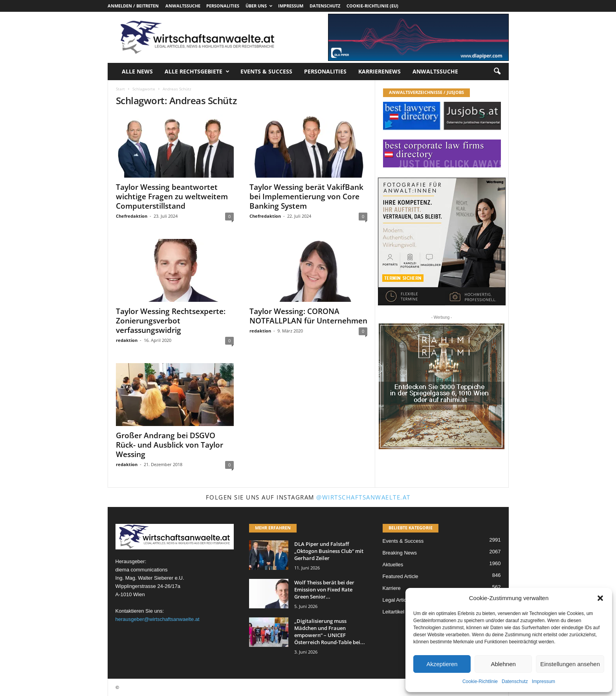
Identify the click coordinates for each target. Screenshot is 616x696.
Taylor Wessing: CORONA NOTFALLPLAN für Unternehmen (308, 316)
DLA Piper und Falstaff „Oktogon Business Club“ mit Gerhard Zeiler (329, 551)
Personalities (223, 6)
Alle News (137, 71)
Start (120, 89)
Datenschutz (515, 681)
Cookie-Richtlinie (480, 681)
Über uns (259, 6)
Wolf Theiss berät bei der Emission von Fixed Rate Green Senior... (324, 589)
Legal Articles (398, 600)
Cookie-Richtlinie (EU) (372, 6)
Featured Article (401, 576)
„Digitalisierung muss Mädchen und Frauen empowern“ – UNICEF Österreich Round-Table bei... (330, 632)
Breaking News (400, 553)
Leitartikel (394, 612)
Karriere (392, 588)
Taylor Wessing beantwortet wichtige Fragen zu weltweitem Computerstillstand (172, 196)
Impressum (544, 681)
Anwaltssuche (183, 6)
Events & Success (266, 71)
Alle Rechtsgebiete (197, 72)
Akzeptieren (442, 664)
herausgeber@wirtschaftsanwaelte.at (158, 619)
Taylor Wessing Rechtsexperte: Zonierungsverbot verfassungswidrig (171, 321)
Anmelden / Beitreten (133, 6)
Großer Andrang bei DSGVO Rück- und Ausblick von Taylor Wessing (170, 445)
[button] (600, 598)
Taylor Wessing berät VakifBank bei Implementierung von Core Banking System (306, 196)
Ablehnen (503, 664)
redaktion (127, 340)
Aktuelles (393, 565)
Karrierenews (379, 71)
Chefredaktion (132, 216)
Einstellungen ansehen (570, 664)
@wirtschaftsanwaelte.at (363, 497)
